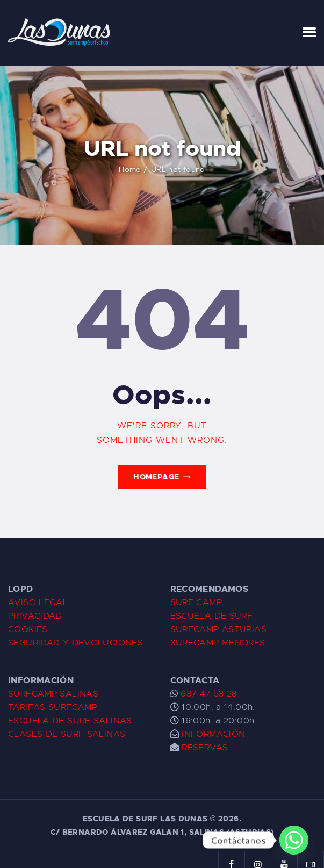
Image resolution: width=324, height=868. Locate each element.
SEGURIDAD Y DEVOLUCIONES (75, 643)
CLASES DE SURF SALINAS (67, 734)
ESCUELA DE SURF (212, 616)
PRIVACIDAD (35, 616)
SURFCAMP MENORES (218, 643)
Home (145, 169)
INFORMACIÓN (213, 734)
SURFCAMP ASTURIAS (218, 629)
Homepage (156, 477)
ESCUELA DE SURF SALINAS (70, 721)
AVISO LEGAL (38, 602)
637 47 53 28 (207, 694)
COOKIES (28, 629)
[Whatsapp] (294, 840)
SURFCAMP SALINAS (53, 694)
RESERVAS (205, 748)
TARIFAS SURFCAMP (53, 707)
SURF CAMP (196, 602)
